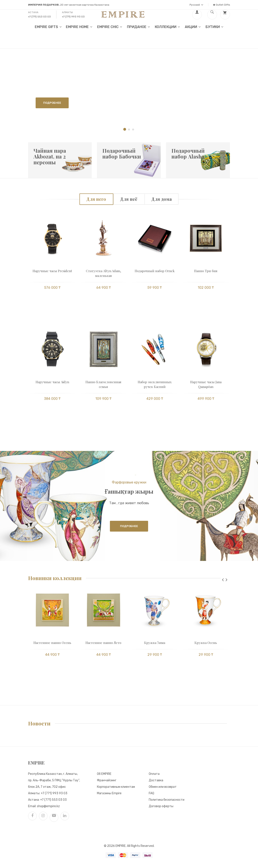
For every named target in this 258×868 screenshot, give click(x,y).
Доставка (156, 780)
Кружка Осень (206, 643)
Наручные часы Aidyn (52, 382)
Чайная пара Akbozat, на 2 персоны (50, 156)
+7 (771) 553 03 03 (39, 17)
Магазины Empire (109, 793)
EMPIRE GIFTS (48, 27)
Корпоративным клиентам (116, 787)
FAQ (151, 793)
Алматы (67, 12)
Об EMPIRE (104, 774)
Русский (196, 5)
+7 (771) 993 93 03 (73, 17)
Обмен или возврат (163, 787)
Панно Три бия (206, 271)
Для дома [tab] (161, 199)
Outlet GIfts (222, 5)
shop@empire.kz (48, 806)
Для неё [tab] (129, 199)
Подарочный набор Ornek (155, 271)
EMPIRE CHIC (110, 27)
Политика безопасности (167, 800)
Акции (193, 27)
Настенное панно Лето (103, 643)
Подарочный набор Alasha (188, 153)
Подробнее (52, 103)
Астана (33, 12)
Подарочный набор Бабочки (122, 153)
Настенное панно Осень (52, 643)
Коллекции (167, 27)
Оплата (154, 774)
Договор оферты (161, 806)
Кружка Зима (155, 643)
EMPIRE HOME (79, 27)
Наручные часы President (52, 271)
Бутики (214, 27)
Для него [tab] (96, 199)
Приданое (138, 27)
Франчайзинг (107, 780)
